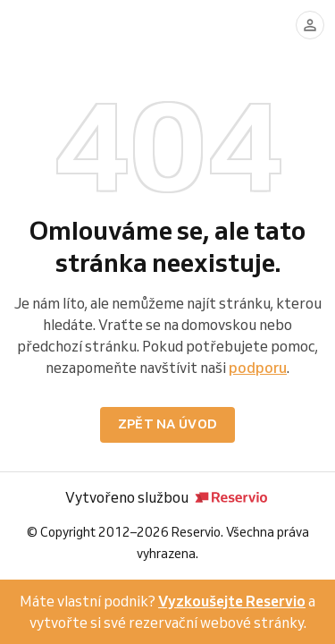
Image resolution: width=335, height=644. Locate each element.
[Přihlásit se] (310, 25)
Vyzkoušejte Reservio (232, 601)
